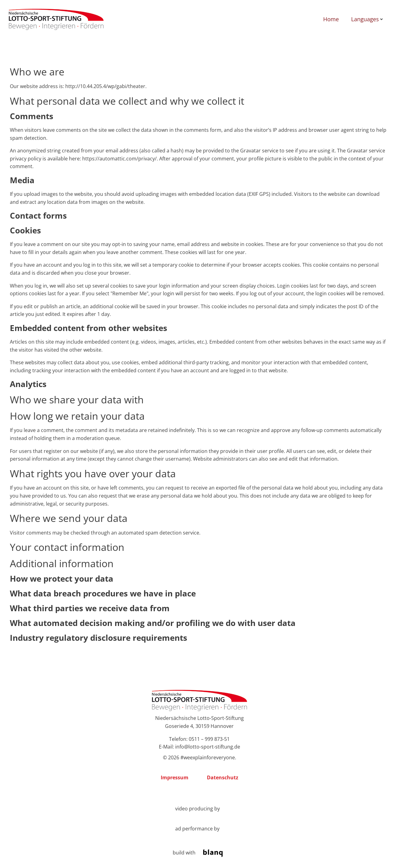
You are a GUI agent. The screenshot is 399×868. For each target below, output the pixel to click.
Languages (367, 20)
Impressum (175, 779)
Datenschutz (223, 779)
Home (330, 20)
